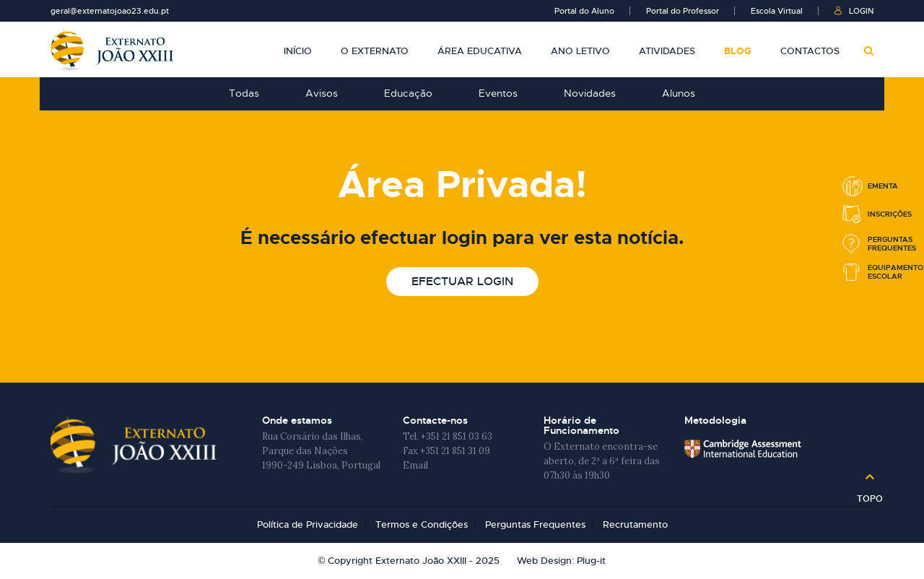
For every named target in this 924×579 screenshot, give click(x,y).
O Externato (375, 51)
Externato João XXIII (112, 49)
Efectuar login (462, 281)
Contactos (810, 51)
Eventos (498, 93)
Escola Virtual (777, 11)
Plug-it (591, 561)
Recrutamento (635, 524)
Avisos (322, 93)
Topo (870, 494)
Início (298, 51)
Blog (738, 51)
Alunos (679, 93)
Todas (244, 93)
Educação (408, 93)
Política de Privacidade (308, 524)
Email (415, 465)
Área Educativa (480, 51)
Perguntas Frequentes (535, 524)
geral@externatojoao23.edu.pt (110, 11)
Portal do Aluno (584, 11)
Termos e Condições (422, 524)
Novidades (590, 93)
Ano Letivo (580, 51)
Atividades (667, 51)
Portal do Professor (683, 11)
